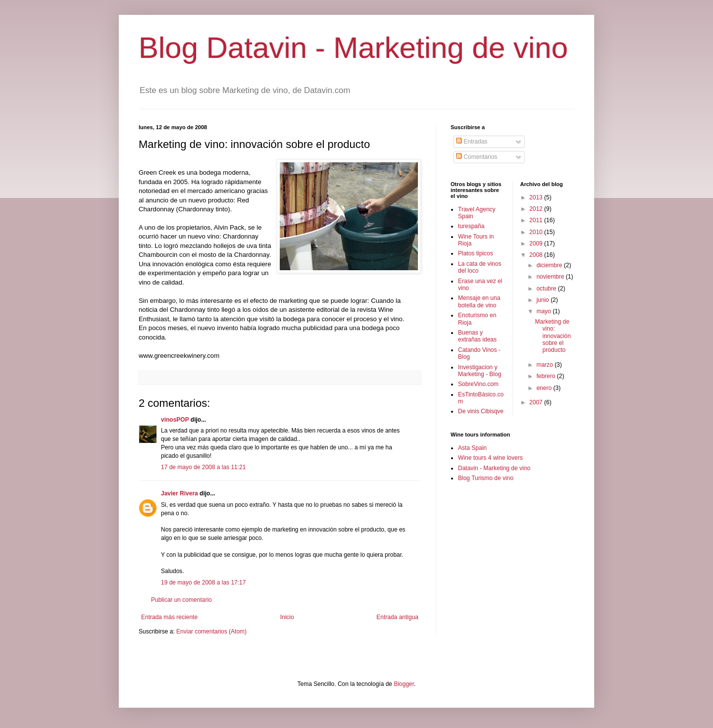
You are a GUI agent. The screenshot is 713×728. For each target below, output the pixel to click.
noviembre (551, 277)
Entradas (472, 142)
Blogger (404, 684)
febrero (546, 376)
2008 (537, 255)
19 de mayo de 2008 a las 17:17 (203, 582)
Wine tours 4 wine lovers (490, 458)
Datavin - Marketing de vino (494, 468)
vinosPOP (175, 420)
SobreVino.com (478, 384)
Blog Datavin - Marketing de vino (353, 48)
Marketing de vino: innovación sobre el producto (553, 336)
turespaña (471, 226)
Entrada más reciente (169, 617)
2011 (537, 220)
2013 (537, 197)
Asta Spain (472, 448)
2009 (537, 243)
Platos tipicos (476, 253)
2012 (537, 209)
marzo (545, 365)
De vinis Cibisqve (481, 411)
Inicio (287, 617)
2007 (537, 402)
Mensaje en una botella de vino (479, 301)
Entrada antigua (397, 617)
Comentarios (477, 157)
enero (545, 388)
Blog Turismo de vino (486, 478)
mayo (544, 311)
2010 (537, 232)
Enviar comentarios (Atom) (211, 631)
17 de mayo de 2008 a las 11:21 (203, 467)
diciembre (550, 265)
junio (543, 300)
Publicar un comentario (181, 600)
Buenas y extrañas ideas (477, 336)
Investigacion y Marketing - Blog (480, 371)
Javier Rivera (179, 493)
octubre (547, 289)
